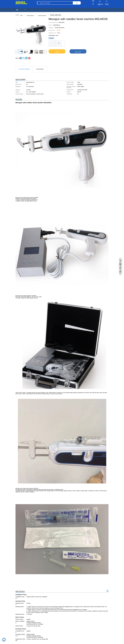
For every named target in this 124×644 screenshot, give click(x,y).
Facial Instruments (59, 28)
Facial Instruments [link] (42, 16)
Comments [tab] (40, 69)
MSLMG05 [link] (56, 15)
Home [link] (21, 16)
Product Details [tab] (24, 69)
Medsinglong (56, 25)
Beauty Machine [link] (30, 16)
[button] (52, 43)
